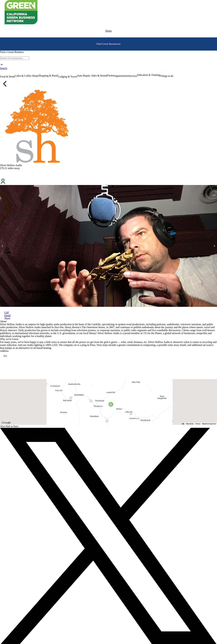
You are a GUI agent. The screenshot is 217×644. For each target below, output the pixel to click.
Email (7, 315)
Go (3, 356)
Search (4, 68)
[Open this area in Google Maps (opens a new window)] (6, 423)
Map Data (190, 424)
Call (6, 312)
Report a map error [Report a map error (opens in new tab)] (209, 424)
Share (7, 318)
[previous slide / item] (2, 246)
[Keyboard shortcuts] (183, 424)
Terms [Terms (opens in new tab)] (198, 424)
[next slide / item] (215, 246)
